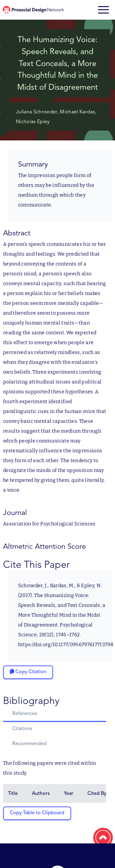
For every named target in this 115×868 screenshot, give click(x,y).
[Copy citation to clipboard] (28, 672)
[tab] (55, 715)
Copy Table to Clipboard (37, 813)
